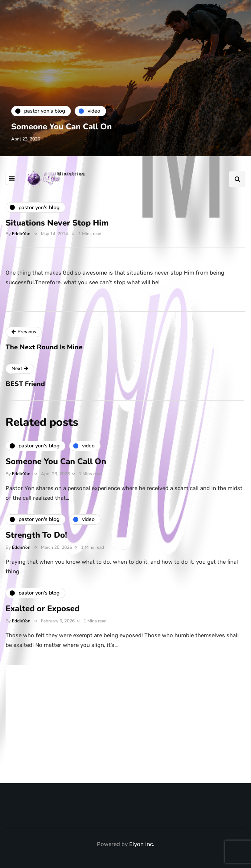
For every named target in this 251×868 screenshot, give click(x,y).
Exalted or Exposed (43, 613)
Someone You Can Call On (61, 127)
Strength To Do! (36, 540)
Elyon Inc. (142, 844)
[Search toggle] (237, 179)
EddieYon (21, 234)
